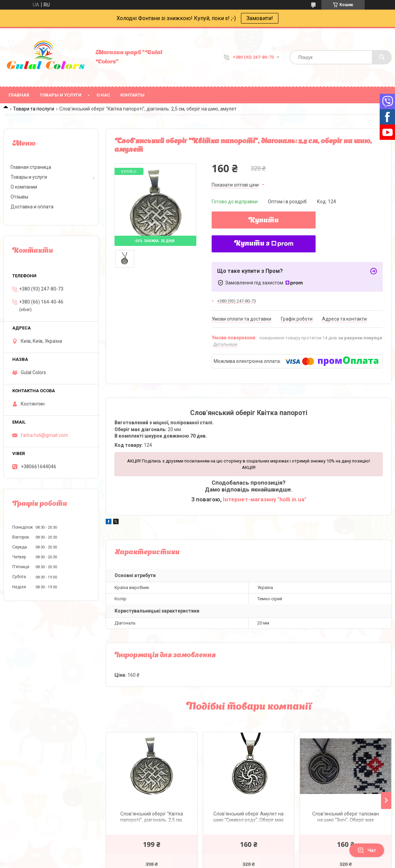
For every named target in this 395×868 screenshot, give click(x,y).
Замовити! (260, 18)
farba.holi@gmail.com (44, 435)
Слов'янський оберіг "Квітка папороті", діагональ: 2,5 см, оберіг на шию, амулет (152, 818)
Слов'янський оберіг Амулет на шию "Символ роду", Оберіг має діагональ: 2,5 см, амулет (248, 818)
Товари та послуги (34, 109)
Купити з (264, 244)
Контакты (132, 95)
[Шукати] (382, 57)
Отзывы (19, 197)
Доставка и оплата (32, 207)
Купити (264, 221)
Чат (367, 850)
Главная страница (31, 167)
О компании (24, 187)
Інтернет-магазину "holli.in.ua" (265, 499)
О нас (103, 95)
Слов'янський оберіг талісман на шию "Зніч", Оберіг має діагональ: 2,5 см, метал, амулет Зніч (346, 818)
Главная (19, 95)
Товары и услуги (60, 95)
